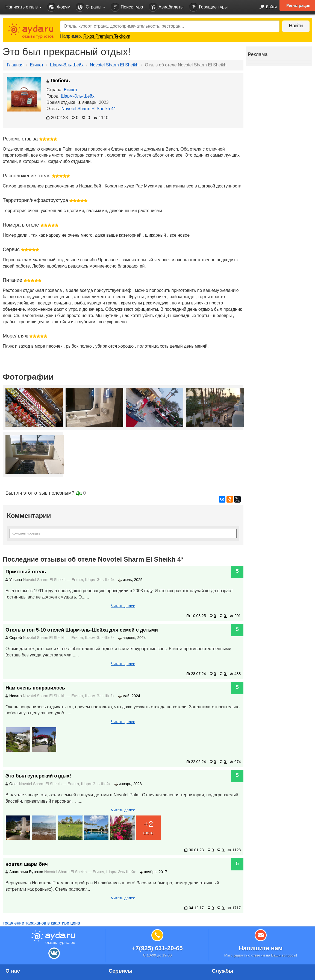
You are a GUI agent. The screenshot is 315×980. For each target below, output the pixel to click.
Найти (296, 26)
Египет (37, 65)
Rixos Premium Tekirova (107, 36)
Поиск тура (127, 7)
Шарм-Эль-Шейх (67, 65)
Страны (90, 7)
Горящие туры (208, 7)
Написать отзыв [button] (23, 7)
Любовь (58, 81)
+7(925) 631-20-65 (157, 948)
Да (79, 493)
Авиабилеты (166, 7)
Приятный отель (26, 572)
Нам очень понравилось (35, 688)
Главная (15, 65)
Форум (59, 7)
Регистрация (298, 5)
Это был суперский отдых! (38, 776)
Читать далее (123, 606)
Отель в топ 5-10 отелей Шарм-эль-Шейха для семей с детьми (82, 630)
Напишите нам (261, 948)
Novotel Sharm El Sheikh (114, 65)
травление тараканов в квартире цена (41, 923)
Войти (267, 7)
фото (148, 827)
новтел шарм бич (27, 864)
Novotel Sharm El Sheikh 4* (88, 109)
